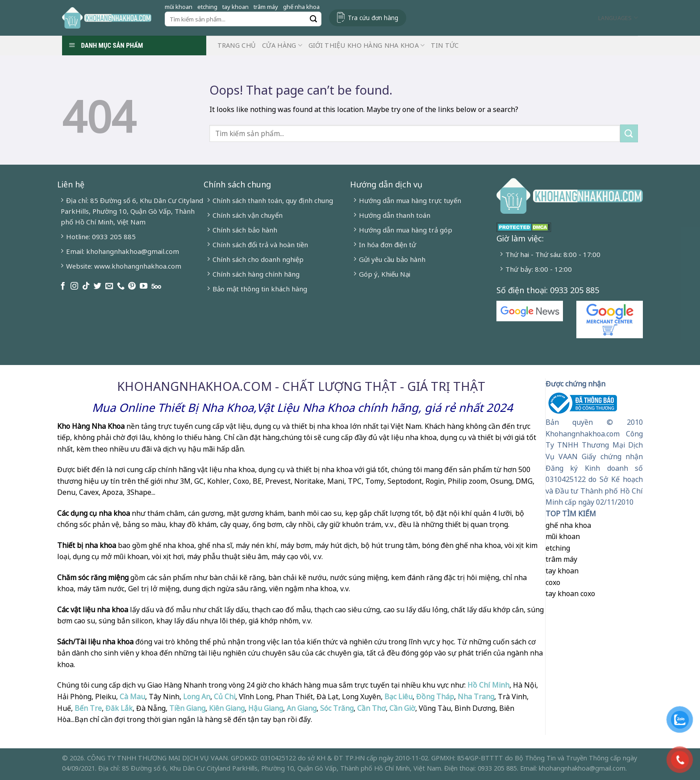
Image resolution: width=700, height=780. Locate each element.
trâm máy (266, 7)
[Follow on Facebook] (63, 286)
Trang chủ (237, 45)
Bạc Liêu (398, 697)
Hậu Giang (266, 708)
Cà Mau (132, 697)
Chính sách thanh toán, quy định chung (273, 200)
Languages (618, 18)
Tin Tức (445, 45)
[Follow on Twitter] (98, 286)
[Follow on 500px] (156, 286)
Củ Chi (225, 697)
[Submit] (313, 19)
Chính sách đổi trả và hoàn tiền (260, 245)
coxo (553, 582)
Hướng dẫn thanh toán (395, 215)
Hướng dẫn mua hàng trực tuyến (410, 200)
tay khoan (235, 7)
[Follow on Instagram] (74, 286)
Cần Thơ (371, 708)
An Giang (302, 708)
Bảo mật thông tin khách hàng (260, 289)
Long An (197, 697)
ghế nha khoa (301, 7)
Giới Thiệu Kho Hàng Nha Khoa (367, 46)
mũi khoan (179, 7)
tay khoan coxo (570, 593)
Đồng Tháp (435, 697)
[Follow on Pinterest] (132, 286)
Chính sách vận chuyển (248, 215)
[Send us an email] (109, 286)
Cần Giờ (402, 708)
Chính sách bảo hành (245, 230)
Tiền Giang (187, 708)
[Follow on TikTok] (86, 286)
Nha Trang (476, 697)
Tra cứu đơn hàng (373, 18)
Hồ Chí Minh (487, 685)
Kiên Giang (227, 708)
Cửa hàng (282, 46)
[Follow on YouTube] (144, 286)
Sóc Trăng (337, 708)
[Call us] (121, 286)
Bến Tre (88, 708)
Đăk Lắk (119, 708)
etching (207, 7)
